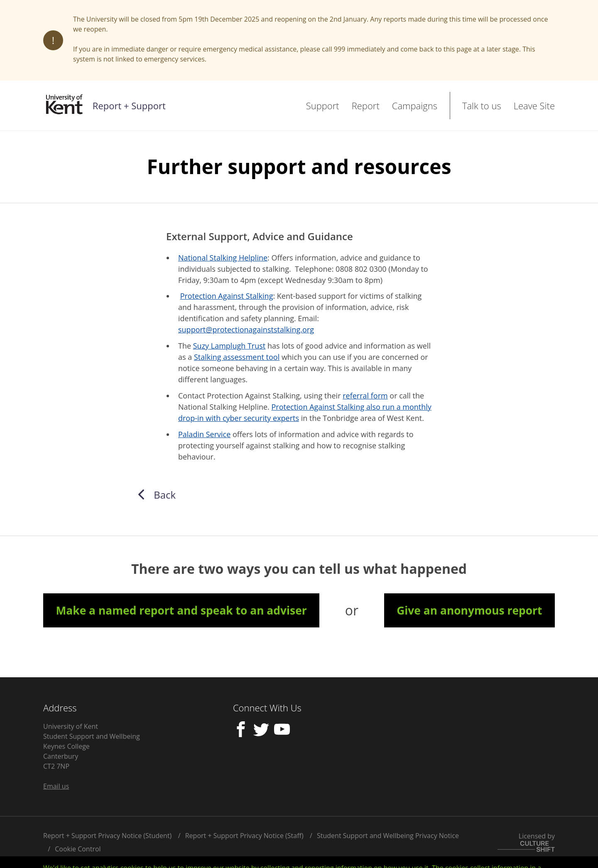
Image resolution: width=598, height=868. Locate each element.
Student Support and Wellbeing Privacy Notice (388, 836)
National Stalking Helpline (223, 258)
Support (323, 106)
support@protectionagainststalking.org (246, 329)
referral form (365, 396)
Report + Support (129, 106)
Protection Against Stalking (227, 296)
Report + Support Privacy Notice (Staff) (244, 836)
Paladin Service (204, 434)
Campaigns (415, 106)
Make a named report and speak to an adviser (181, 610)
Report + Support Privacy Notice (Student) (107, 836)
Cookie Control (78, 849)
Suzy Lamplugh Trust (229, 346)
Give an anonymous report (469, 610)
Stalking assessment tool (237, 357)
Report (366, 106)
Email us (56, 786)
